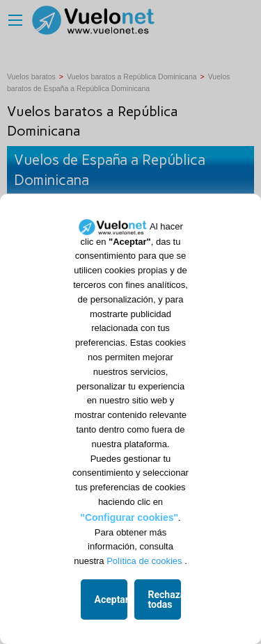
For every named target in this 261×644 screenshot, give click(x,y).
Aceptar (111, 599)
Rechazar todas (165, 599)
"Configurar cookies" (129, 517)
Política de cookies (144, 561)
